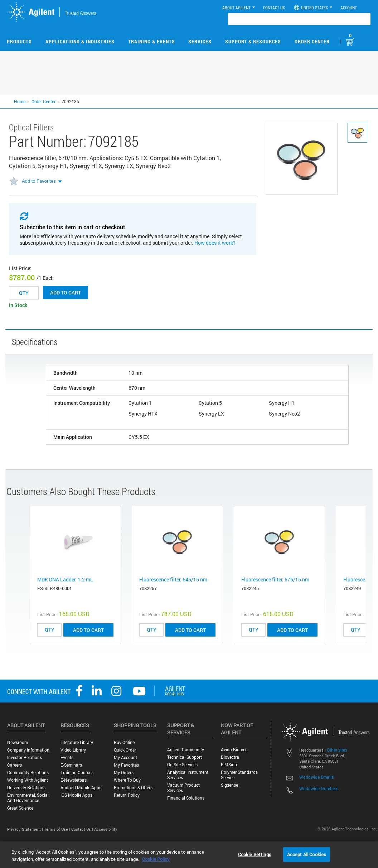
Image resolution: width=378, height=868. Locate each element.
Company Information (28, 750)
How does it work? (215, 243)
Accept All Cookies (307, 854)
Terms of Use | (58, 829)
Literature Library (77, 742)
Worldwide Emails (316, 777)
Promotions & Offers (133, 788)
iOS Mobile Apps (76, 795)
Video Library (73, 750)
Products (19, 41)
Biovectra (230, 757)
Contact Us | (83, 829)
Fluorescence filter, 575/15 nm (275, 579)
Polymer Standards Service (239, 775)
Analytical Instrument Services (188, 775)
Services (200, 41)
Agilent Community (186, 750)
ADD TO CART (88, 630)
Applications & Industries (80, 41)
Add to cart (66, 292)
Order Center (312, 41)
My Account (125, 757)
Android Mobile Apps (81, 788)
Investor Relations (25, 757)
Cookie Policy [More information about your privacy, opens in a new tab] (156, 859)
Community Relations (28, 773)
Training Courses (77, 773)
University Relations (26, 788)
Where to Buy (127, 780)
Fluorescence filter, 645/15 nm (173, 579)
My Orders (124, 773)
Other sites (337, 750)
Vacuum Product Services (183, 788)
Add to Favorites (39, 181)
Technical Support (185, 757)
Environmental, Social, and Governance (28, 798)
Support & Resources (253, 41)
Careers (14, 765)
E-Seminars (71, 765)
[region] (189, 855)
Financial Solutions (186, 798)
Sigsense (229, 785)
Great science (20, 808)
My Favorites (126, 765)
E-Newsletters (74, 780)
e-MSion (229, 765)
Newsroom (18, 742)
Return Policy (127, 795)
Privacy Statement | (26, 829)
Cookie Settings (255, 854)
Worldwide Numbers (319, 788)
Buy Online (124, 742)
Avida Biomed (234, 750)
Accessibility (106, 829)
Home (20, 101)
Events (67, 757)
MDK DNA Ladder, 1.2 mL (65, 579)
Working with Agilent (28, 780)
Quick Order (125, 750)
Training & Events (152, 41)
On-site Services (182, 765)
